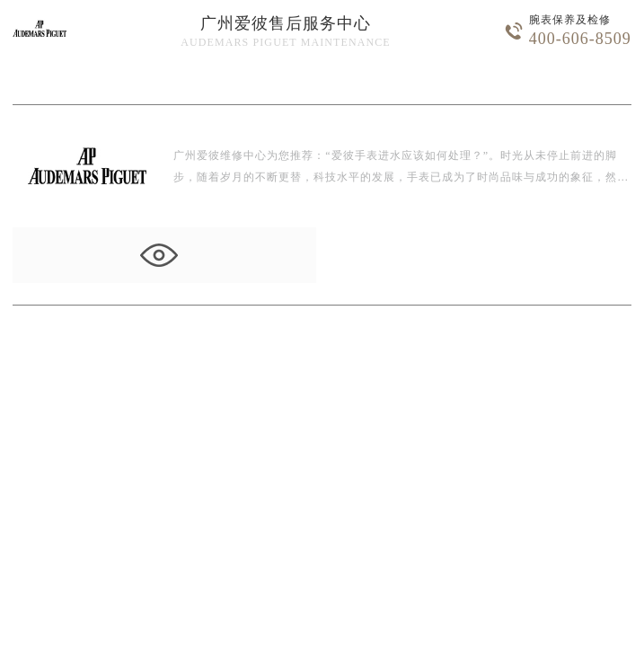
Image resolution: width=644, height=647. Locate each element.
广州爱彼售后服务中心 (286, 23)
